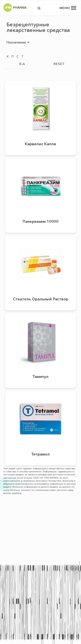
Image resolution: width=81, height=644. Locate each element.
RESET (59, 64)
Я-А (22, 64)
